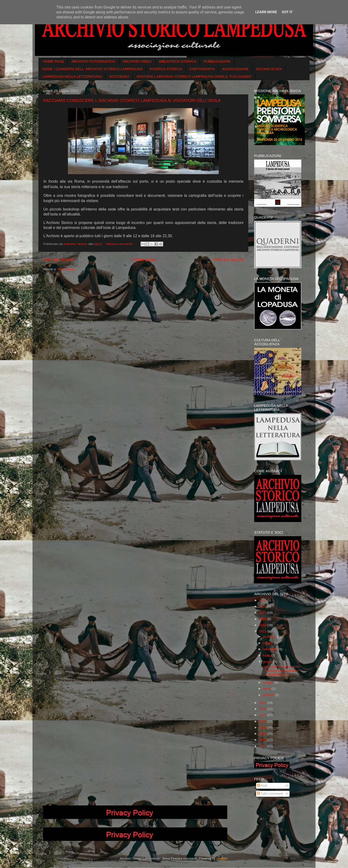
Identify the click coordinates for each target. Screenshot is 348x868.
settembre (270, 649)
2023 (263, 619)
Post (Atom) (66, 269)
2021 (263, 631)
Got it (287, 12)
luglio (267, 655)
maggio (269, 682)
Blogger (222, 858)
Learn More (266, 12)
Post (262, 786)
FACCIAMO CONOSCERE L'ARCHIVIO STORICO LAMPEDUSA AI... (281, 671)
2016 (263, 727)
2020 (263, 703)
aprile (267, 689)
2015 (263, 734)
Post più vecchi (229, 259)
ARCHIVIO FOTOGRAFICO (93, 61)
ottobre (268, 643)
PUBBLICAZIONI (217, 61)
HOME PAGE (54, 61)
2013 (263, 746)
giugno (268, 662)
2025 (263, 606)
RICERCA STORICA (166, 69)
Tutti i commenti (270, 794)
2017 (263, 721)
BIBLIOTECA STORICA (178, 61)
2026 (263, 600)
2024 (263, 613)
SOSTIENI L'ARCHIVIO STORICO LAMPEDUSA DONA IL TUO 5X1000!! (194, 76)
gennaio (269, 695)
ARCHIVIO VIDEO (137, 61)
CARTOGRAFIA (202, 69)
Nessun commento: (120, 244)
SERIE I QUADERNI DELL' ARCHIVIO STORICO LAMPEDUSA (92, 69)
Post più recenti (58, 259)
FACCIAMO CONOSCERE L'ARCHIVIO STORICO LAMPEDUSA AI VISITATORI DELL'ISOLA (132, 101)
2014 (263, 740)
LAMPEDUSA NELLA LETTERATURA (72, 76)
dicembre (270, 637)
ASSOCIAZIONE (235, 69)
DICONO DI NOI (269, 69)
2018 (263, 715)
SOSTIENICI (119, 76)
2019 (263, 709)
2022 (263, 625)
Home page (144, 259)
